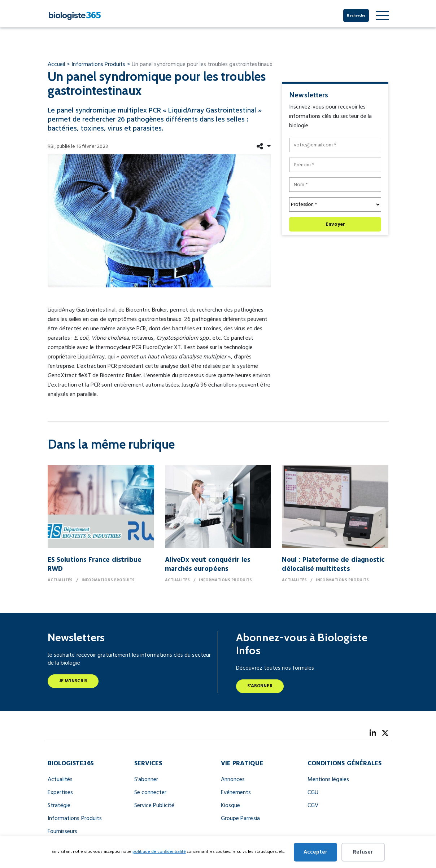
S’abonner (146, 780)
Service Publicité (154, 806)
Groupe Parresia (240, 819)
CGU (313, 793)
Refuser (363, 852)
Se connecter (151, 793)
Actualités (60, 780)
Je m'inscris (73, 681)
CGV (313, 806)
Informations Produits (75, 819)
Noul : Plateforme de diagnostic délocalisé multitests (333, 565)
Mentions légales (328, 780)
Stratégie (59, 806)
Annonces (233, 780)
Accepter (315, 852)
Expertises (60, 793)
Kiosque (231, 806)
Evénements (236, 793)
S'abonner (260, 686)
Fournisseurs (63, 832)
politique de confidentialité (159, 852)
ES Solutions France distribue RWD (95, 565)
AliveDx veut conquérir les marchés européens (208, 565)
